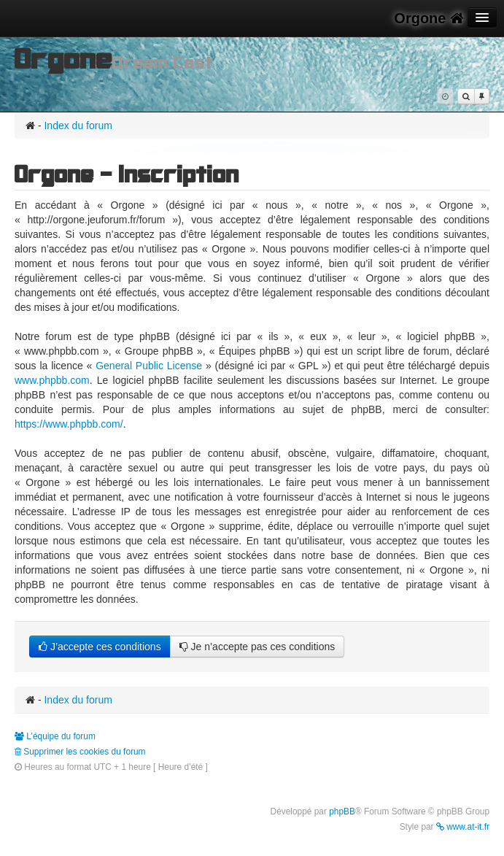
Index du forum (78, 126)
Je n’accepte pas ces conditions (257, 647)
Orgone (429, 18)
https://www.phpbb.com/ (69, 424)
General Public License (149, 366)
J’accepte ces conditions (100, 647)
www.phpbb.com (52, 380)
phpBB (342, 811)
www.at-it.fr (463, 827)
